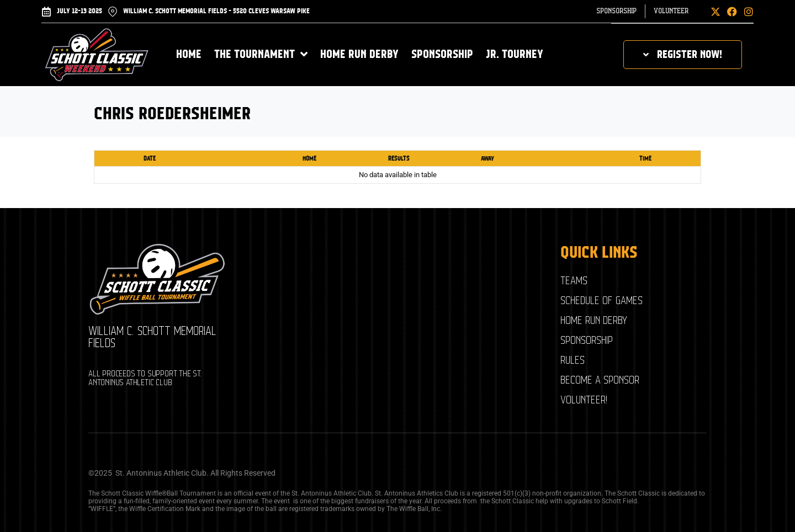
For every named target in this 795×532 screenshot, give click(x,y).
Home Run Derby (359, 54)
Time (645, 158)
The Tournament (261, 54)
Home (189, 54)
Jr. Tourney (515, 54)
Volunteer (671, 11)
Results (399, 158)
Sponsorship (616, 11)
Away (487, 158)
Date (150, 158)
